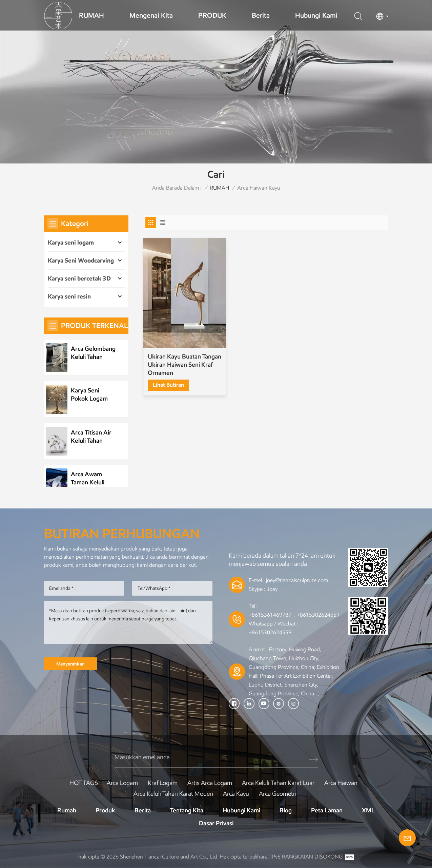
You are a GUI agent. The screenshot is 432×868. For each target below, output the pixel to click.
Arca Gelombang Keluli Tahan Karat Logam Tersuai (93, 353)
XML (368, 810)
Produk (105, 810)
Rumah (67, 810)
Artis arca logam (210, 783)
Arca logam (122, 783)
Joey (272, 589)
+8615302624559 (270, 632)
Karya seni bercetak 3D (79, 278)
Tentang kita (187, 810)
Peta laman (327, 810)
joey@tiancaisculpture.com (297, 580)
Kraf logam (163, 783)
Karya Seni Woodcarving (81, 261)
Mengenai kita (151, 15)
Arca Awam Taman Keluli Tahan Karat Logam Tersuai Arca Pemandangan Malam (90, 478)
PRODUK (212, 15)
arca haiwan (341, 783)
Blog (286, 810)
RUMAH (91, 15)
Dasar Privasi (216, 823)
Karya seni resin (69, 296)
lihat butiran (169, 379)
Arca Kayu (236, 794)
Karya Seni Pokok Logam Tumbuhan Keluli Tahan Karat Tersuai (93, 395)
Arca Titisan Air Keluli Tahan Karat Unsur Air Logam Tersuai (92, 437)
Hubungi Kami (241, 810)
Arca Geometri (278, 794)
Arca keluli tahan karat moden (173, 794)
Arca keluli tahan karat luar (278, 783)
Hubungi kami (316, 15)
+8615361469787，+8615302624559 (294, 615)
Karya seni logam (71, 243)
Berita (261, 15)
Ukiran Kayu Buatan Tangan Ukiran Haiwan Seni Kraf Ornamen (178, 359)
